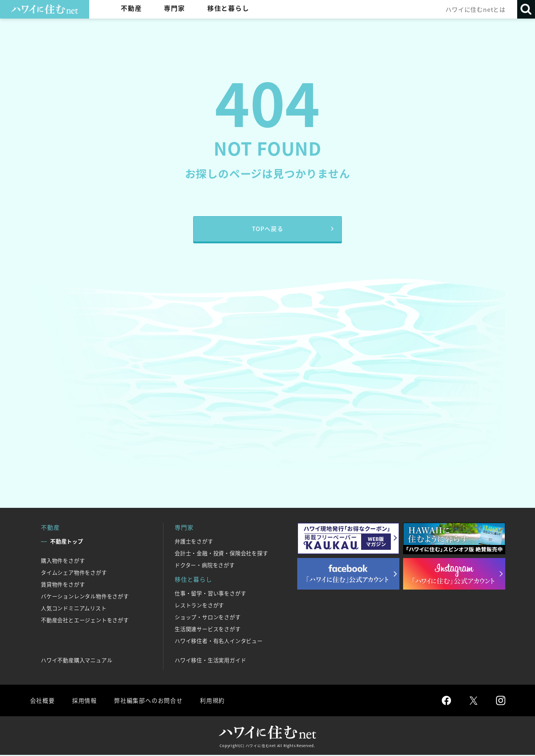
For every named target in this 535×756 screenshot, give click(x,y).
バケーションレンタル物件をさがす (85, 597)
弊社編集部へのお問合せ (147, 701)
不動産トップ (67, 542)
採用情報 (84, 701)
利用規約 (211, 701)
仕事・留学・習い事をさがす (210, 594)
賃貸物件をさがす (63, 585)
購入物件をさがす (63, 561)
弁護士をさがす (194, 542)
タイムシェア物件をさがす (74, 573)
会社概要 (42, 701)
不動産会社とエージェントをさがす (85, 621)
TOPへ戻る (268, 229)
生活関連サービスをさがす (208, 630)
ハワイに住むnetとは (475, 9)
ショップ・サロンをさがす (208, 618)
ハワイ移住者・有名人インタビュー (219, 642)
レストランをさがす (199, 606)
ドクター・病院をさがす (205, 566)
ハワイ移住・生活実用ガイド (210, 661)
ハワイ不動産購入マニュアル (77, 661)
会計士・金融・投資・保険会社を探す (221, 554)
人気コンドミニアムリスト (74, 609)
